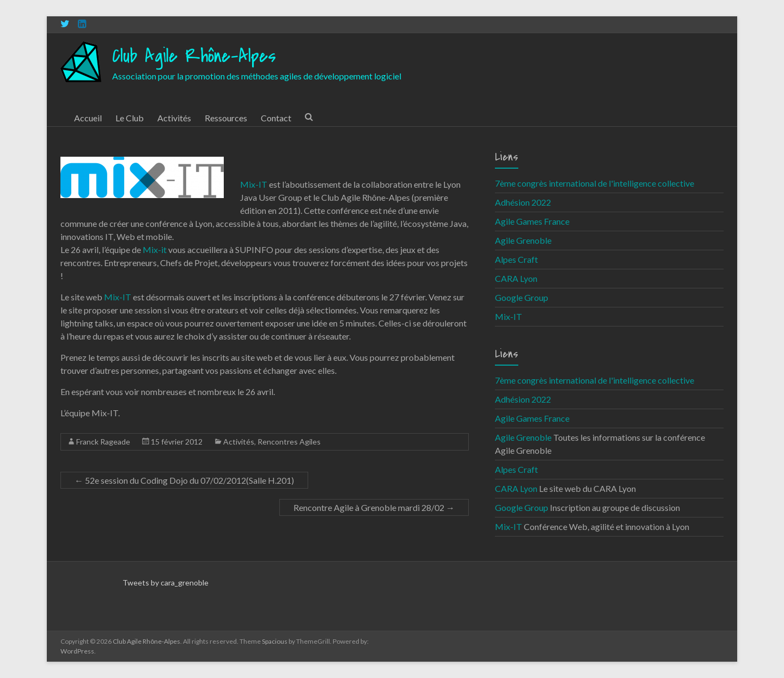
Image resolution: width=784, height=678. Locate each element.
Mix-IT (254, 184)
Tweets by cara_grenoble (166, 583)
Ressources (226, 118)
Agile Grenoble (523, 240)
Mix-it (155, 249)
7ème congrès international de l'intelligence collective (595, 183)
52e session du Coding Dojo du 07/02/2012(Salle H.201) (184, 480)
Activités (174, 118)
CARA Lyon (516, 278)
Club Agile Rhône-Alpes (194, 56)
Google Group (522, 297)
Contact (276, 118)
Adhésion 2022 (523, 202)
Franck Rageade (103, 442)
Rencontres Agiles (289, 442)
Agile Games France (532, 221)
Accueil (88, 118)
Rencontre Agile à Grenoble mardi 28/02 (374, 507)
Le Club (130, 118)
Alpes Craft (516, 259)
